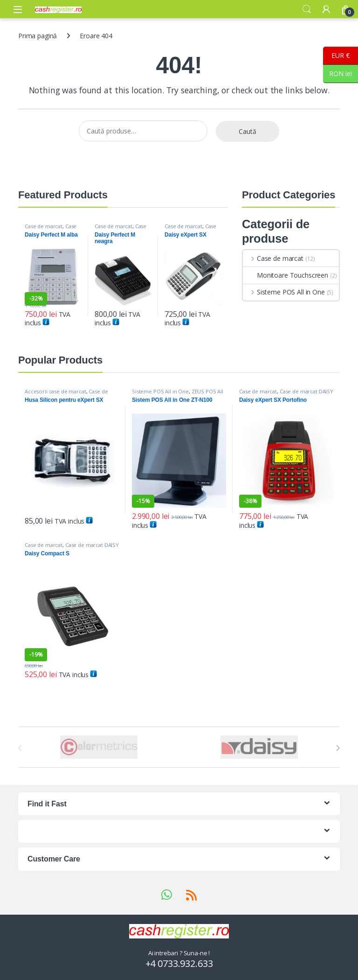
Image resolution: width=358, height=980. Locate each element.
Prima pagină (38, 36)
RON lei (337, 74)
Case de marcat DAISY (51, 229)
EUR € (336, 56)
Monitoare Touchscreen (286, 275)
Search (307, 9)
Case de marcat (44, 226)
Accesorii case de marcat (55, 391)
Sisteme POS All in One (284, 292)
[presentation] (338, 748)
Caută (248, 131)
